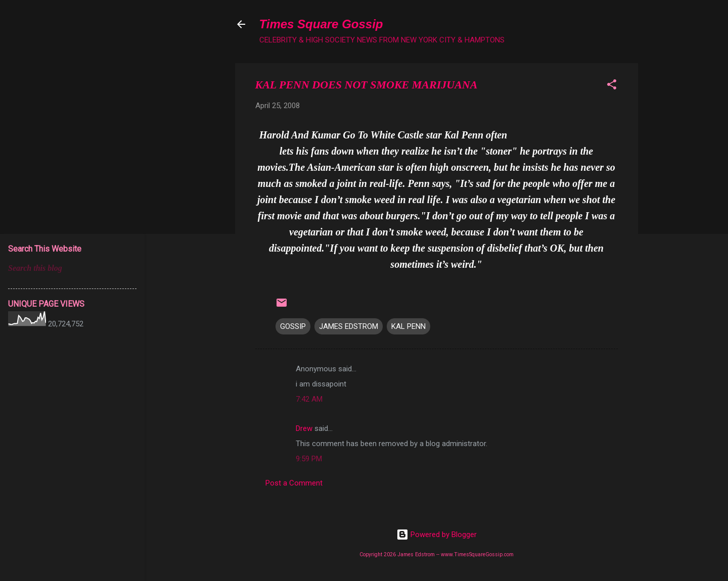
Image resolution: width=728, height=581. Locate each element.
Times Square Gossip (321, 24)
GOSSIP (293, 326)
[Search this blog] (72, 268)
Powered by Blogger (437, 535)
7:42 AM (309, 399)
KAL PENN (408, 326)
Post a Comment (294, 483)
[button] (612, 86)
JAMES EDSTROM (349, 326)
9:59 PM (309, 459)
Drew (304, 428)
